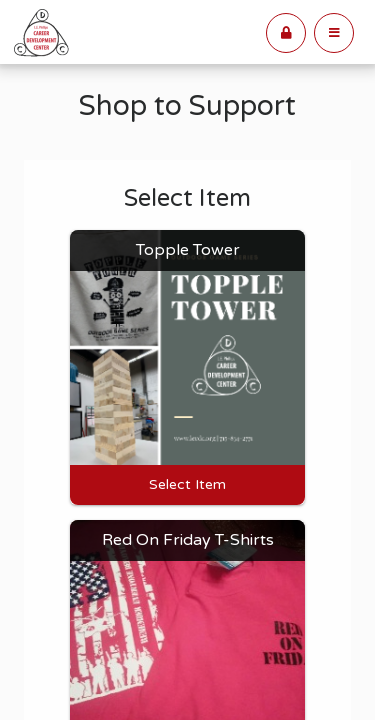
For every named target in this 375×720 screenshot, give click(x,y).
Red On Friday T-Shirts (188, 540)
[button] (334, 33)
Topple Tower (188, 250)
